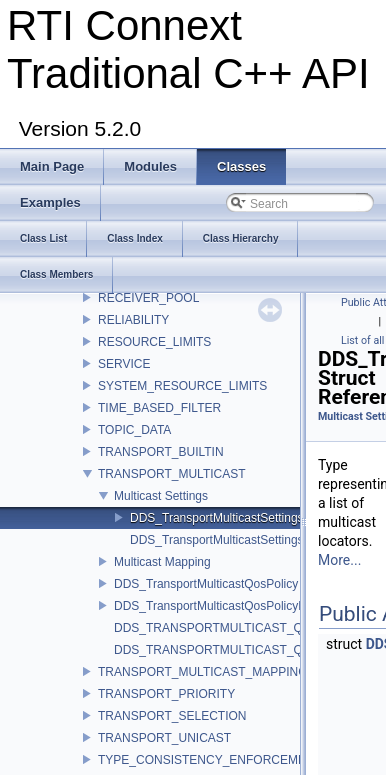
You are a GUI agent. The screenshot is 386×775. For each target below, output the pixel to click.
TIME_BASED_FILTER (159, 408)
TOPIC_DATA (134, 430)
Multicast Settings (161, 496)
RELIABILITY (133, 320)
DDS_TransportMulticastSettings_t (222, 518)
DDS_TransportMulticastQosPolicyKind (218, 606)
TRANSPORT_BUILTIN (161, 452)
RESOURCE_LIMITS (154, 342)
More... (339, 560)
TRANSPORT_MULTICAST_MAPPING (203, 672)
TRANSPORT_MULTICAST (172, 474)
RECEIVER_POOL (148, 298)
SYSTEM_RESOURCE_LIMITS (182, 386)
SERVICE (124, 364)
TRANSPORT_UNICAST (164, 738)
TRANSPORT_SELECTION (172, 716)
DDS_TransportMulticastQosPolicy (206, 584)
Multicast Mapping (162, 562)
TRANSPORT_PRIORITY (166, 694)
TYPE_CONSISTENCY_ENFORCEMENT (210, 760)
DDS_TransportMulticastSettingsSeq (227, 540)
